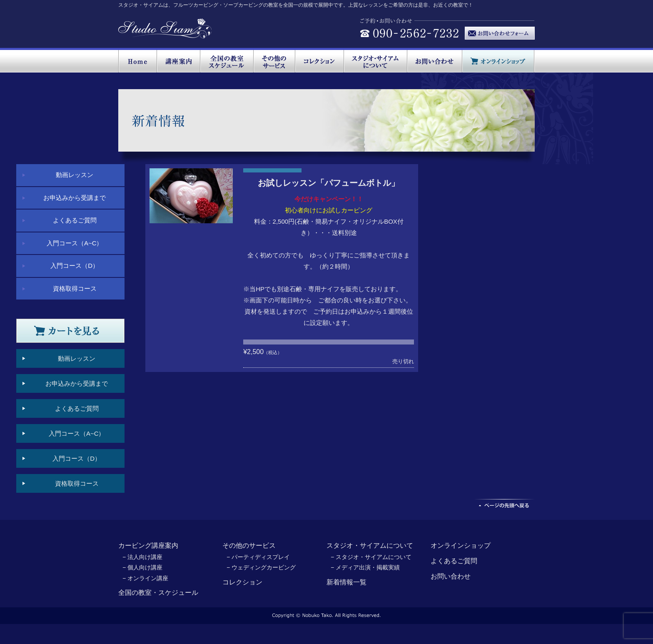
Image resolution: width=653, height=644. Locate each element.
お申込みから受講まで (75, 198)
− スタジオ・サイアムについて (371, 557)
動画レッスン (75, 175)
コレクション (242, 582)
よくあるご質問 (75, 220)
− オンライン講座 (145, 578)
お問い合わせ (451, 576)
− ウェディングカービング (261, 567)
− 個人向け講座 (142, 567)
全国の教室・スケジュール (158, 593)
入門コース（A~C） (75, 243)
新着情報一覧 (346, 582)
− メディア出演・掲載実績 (365, 567)
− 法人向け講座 (142, 557)
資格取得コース (75, 288)
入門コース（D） (75, 266)
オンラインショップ (461, 545)
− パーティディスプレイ (258, 557)
